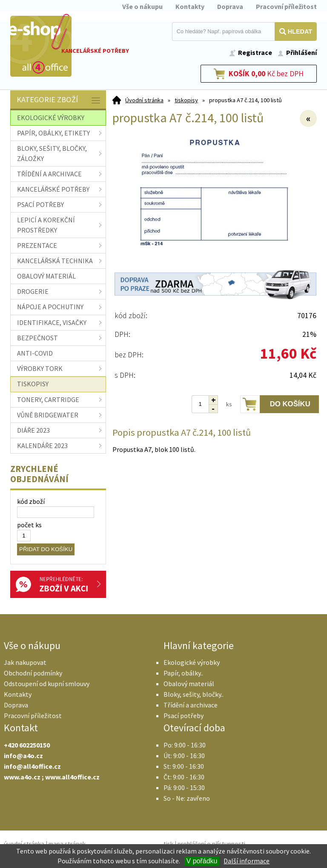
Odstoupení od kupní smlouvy (47, 684)
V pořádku (202, 861)
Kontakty (190, 6)
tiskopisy (186, 100)
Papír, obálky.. (183, 673)
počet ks (29, 525)
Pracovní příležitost (286, 6)
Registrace (255, 52)
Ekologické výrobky (192, 662)
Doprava (230, 6)
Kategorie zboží (59, 100)
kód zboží (31, 501)
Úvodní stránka (144, 100)
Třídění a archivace (191, 705)
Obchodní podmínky (33, 673)
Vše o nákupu (142, 6)
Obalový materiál (189, 684)
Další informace (247, 861)
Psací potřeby (184, 716)
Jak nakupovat (25, 662)
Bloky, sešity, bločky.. (194, 694)
